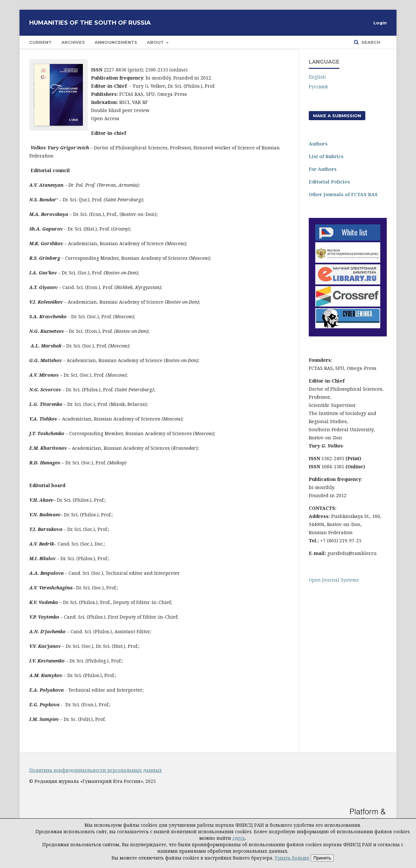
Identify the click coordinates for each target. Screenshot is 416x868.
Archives (73, 42)
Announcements (116, 42)
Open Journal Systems (334, 580)
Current (40, 42)
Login (380, 23)
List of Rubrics (326, 156)
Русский (318, 87)
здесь (239, 838)
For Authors (323, 169)
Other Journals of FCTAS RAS (343, 194)
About (156, 42)
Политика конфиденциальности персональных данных (96, 770)
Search (370, 42)
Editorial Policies (329, 182)
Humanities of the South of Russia (90, 23)
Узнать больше (292, 858)
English (317, 77)
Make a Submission (337, 116)
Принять (322, 858)
